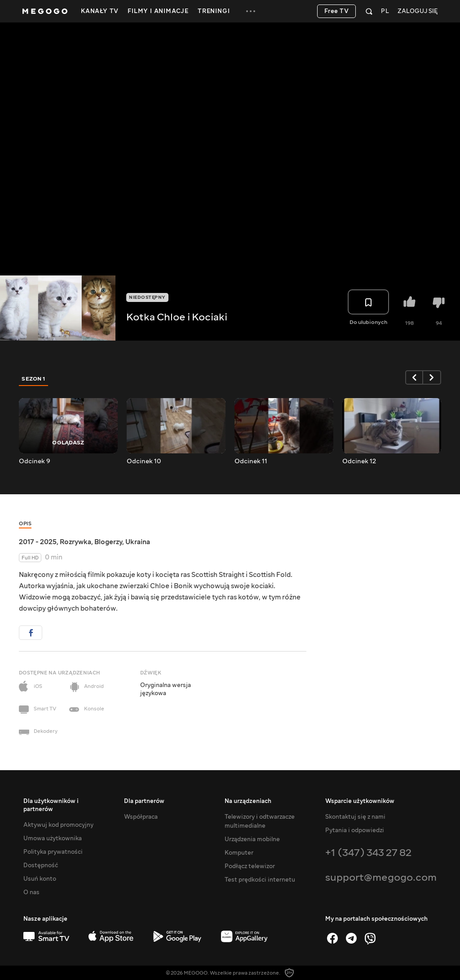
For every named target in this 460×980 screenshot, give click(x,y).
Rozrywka (75, 542)
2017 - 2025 (38, 542)
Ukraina (138, 542)
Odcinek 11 (251, 461)
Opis (25, 524)
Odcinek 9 (35, 461)
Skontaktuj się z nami (355, 817)
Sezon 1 (34, 379)
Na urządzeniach (248, 801)
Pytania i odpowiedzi (355, 830)
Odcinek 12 (359, 461)
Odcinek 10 (144, 461)
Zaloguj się (418, 11)
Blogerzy (108, 542)
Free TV (337, 11)
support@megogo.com (381, 877)
